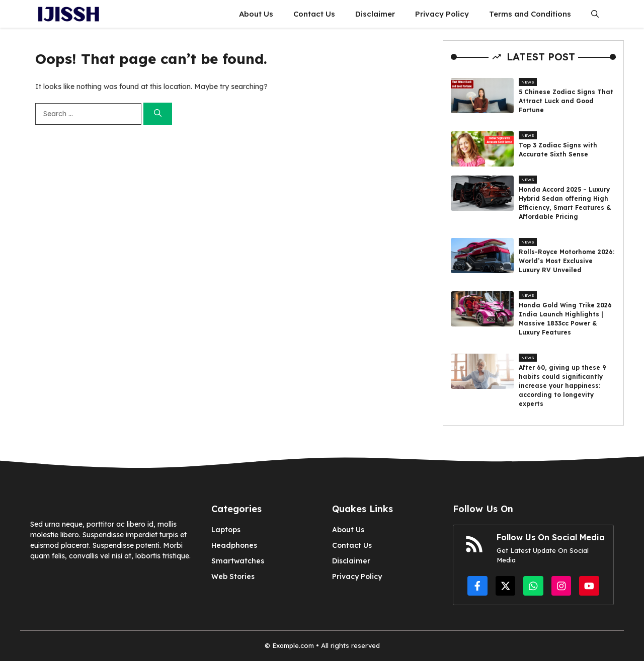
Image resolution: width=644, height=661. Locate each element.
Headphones (234, 545)
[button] (595, 14)
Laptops (226, 530)
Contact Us (314, 14)
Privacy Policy (442, 14)
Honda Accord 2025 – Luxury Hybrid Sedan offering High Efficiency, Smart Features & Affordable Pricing (565, 203)
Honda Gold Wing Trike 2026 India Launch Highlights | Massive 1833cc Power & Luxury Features (565, 319)
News (528, 82)
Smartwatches (238, 561)
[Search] (158, 114)
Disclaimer (375, 14)
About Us (256, 14)
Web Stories (233, 576)
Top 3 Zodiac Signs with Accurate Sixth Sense (558, 150)
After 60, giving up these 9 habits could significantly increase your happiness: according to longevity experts (562, 386)
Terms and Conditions (530, 14)
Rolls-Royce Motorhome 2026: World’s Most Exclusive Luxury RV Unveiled (567, 261)
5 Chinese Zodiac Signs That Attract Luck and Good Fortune (566, 101)
